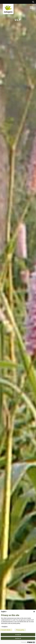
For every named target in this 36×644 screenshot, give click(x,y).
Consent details (6, 630)
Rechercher (34, 2)
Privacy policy (20, 630)
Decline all (18, 638)
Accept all (18, 635)
